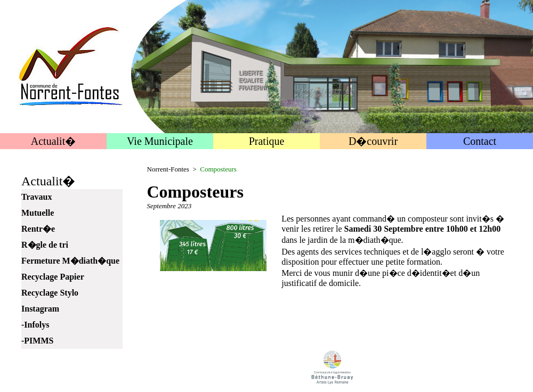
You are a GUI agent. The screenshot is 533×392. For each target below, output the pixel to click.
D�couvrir (373, 141)
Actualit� (53, 141)
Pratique (267, 141)
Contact (480, 141)
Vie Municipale (160, 141)
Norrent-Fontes (168, 169)
